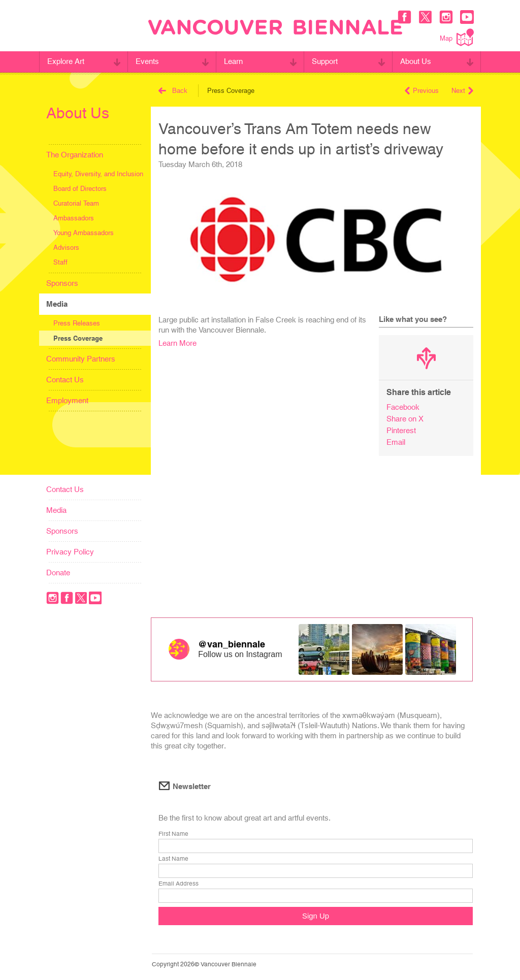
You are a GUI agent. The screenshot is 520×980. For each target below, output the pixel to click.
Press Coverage (78, 338)
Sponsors (62, 283)
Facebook (403, 407)
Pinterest (401, 430)
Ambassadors (74, 218)
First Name (173, 834)
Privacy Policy (70, 552)
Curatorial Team (76, 203)
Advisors (66, 248)
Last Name (173, 859)
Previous (422, 91)
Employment (67, 400)
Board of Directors (80, 189)
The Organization (75, 155)
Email (396, 442)
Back (173, 91)
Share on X (405, 419)
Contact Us (65, 380)
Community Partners (81, 359)
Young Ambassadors (84, 233)
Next (462, 91)
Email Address (178, 884)
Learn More (177, 343)
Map (457, 37)
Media (57, 304)
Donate (58, 573)
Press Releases (77, 323)
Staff (60, 262)
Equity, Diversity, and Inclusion (98, 174)
